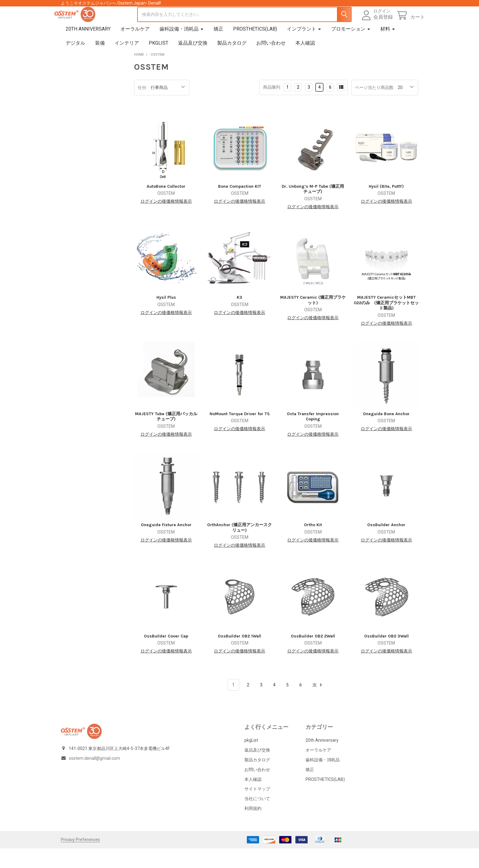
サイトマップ (257, 808)
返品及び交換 (193, 63)
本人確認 (305, 63)
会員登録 (376, 27)
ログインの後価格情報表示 (166, 221)
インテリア (127, 63)
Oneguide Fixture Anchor (166, 544)
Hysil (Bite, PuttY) (386, 206)
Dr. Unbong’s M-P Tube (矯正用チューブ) (313, 209)
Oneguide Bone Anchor (386, 433)
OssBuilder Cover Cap (166, 656)
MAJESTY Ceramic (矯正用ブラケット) (313, 320)
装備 (100, 63)
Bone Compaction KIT (240, 206)
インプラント (304, 48)
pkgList (159, 63)
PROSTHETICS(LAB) (255, 48)
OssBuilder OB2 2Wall (313, 656)
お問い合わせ (271, 63)
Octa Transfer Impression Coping (313, 436)
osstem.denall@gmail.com (94, 778)
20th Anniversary (88, 48)
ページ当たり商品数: (375, 107)
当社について (257, 818)
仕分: (143, 107)
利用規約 (253, 828)
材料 (388, 48)
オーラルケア (135, 48)
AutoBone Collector (166, 206)
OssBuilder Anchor (386, 544)
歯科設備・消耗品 (182, 48)
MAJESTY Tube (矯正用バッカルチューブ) (166, 436)
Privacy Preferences (80, 859)
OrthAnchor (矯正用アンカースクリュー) (239, 547)
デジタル (75, 63)
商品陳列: (272, 107)
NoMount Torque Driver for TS (240, 433)
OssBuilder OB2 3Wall (386, 656)
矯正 (218, 48)
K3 (239, 317)
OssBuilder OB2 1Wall (239, 656)
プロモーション (351, 48)
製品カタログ (232, 63)
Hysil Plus (166, 317)
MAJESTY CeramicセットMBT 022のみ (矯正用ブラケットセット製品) (386, 322)
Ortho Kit (313, 544)
